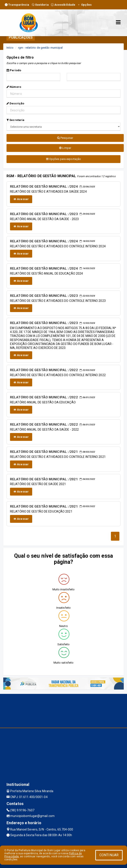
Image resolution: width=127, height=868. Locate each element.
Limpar (65, 148)
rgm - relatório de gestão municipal (40, 48)
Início (10, 48)
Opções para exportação (63, 159)
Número (14, 87)
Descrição (15, 103)
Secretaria (15, 120)
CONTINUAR (109, 855)
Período (14, 70)
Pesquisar (65, 138)
